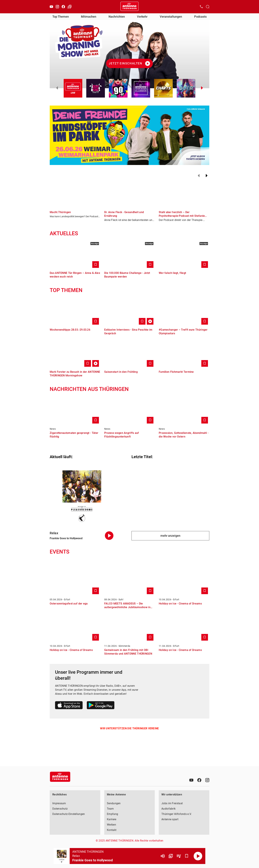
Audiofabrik (168, 809)
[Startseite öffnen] (129, 7)
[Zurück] (199, 176)
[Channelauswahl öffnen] (208, 7)
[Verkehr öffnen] (70, 7)
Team (110, 809)
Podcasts (200, 17)
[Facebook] (63, 7)
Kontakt (112, 830)
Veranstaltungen (171, 17)
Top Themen (61, 17)
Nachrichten (117, 17)
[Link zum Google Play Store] (101, 706)
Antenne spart (170, 819)
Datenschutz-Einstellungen (69, 814)
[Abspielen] (198, 856)
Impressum (59, 803)
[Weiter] (207, 176)
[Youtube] (51, 7)
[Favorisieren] (187, 856)
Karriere (112, 819)
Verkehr (142, 17)
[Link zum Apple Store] (69, 706)
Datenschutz (60, 809)
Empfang (112, 814)
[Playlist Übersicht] (179, 856)
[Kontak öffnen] (201, 7)
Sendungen (114, 803)
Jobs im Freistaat (172, 803)
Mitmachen (89, 17)
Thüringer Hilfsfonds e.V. (177, 814)
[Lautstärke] (163, 856)
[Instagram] (57, 7)
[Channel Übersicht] (171, 856)
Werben (111, 825)
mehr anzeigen (170, 536)
